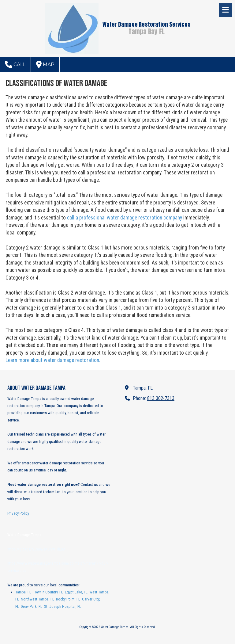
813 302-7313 (161, 398)
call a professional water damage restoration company (125, 218)
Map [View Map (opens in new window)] (45, 64)
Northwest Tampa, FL (37, 599)
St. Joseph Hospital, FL (63, 606)
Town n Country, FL (48, 592)
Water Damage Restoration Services (147, 24)
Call (15, 64)
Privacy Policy (18, 513)
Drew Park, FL (32, 606)
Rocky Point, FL (68, 599)
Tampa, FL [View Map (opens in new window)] (143, 388)
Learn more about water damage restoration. (53, 360)
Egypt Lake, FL (76, 592)
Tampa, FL (23, 592)
